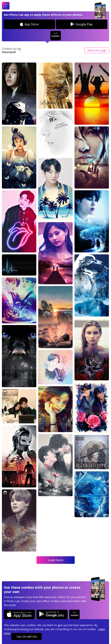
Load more (56, 560)
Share (97, 50)
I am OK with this (27, 637)
